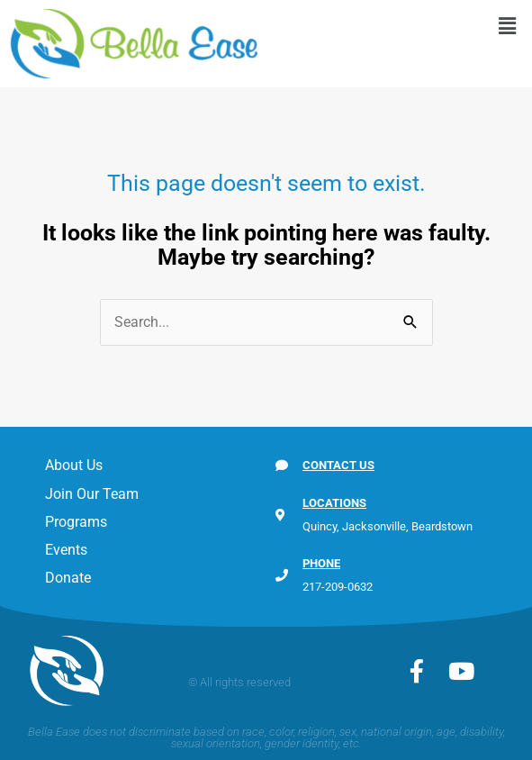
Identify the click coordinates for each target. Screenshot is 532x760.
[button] (508, 26)
